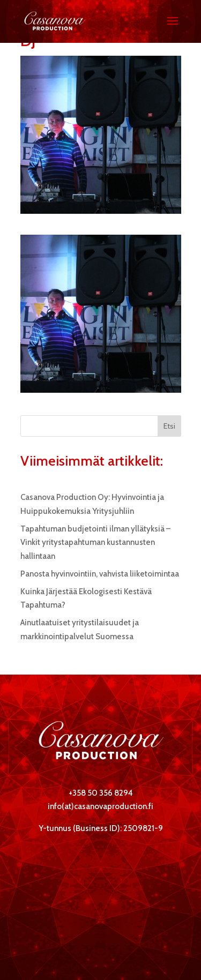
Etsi (169, 426)
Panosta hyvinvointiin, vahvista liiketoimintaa (100, 574)
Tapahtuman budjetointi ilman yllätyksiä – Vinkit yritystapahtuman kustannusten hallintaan (95, 543)
